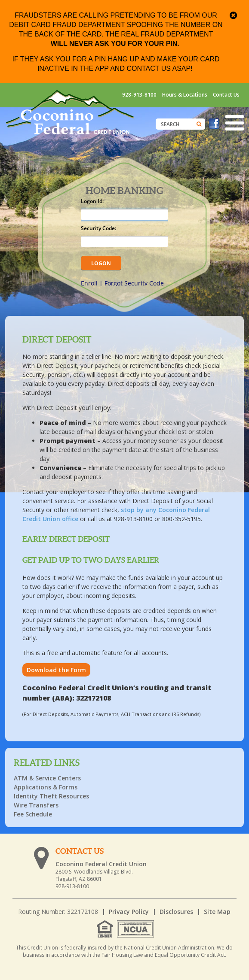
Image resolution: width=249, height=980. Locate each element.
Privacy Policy (129, 912)
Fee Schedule (33, 814)
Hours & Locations (185, 95)
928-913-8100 (139, 95)
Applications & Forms (46, 787)
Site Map (217, 912)
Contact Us (226, 95)
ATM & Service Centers (47, 778)
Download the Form (56, 670)
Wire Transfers (36, 805)
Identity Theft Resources (51, 796)
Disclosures (176, 912)
